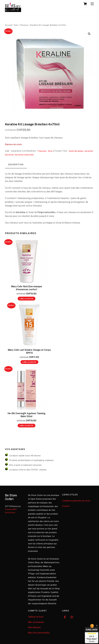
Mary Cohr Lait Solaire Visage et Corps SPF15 (29, 351)
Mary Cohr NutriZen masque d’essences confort (27, 288)
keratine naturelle (24, 155)
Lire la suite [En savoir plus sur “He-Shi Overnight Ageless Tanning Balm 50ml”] (27, 426)
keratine (9, 155)
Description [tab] (16, 164)
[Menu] (92, 4)
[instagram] (72, 617)
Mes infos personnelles (39, 633)
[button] (89, 34)
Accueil (8, 25)
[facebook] (65, 617)
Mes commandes (36, 622)
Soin (16, 25)
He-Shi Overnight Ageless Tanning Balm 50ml (27, 415)
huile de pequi (76, 151)
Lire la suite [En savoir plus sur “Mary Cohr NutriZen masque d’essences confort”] (27, 299)
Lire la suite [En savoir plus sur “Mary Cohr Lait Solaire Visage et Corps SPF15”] (29, 362)
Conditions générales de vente (76, 501)
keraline (89, 151)
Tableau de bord (36, 617)
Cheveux (24, 25)
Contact (66, 506)
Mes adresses (34, 627)
